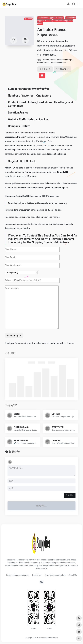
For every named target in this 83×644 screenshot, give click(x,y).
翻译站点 (55, 35)
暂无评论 (14, 452)
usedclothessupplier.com (48, 638)
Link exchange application (18, 575)
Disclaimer (37, 575)
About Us (73, 575)
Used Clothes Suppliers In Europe (50, 18)
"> (63, 69)
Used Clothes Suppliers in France (52, 63)
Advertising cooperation (55, 575)
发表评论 (70, 495)
